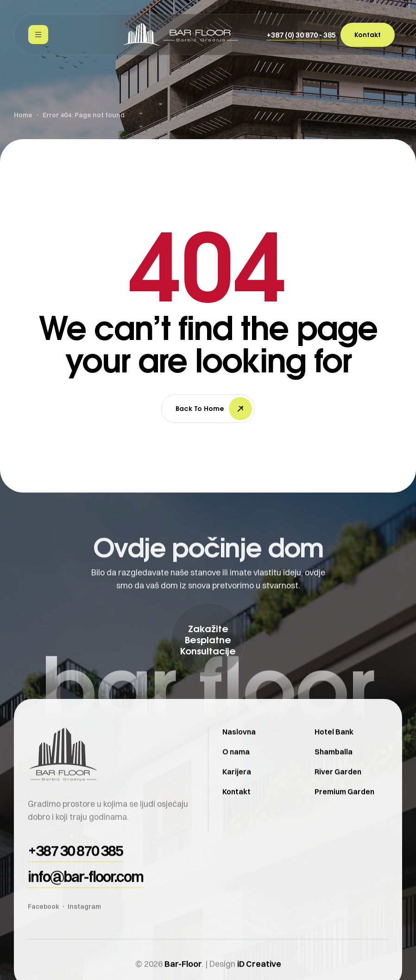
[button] (301, 35)
